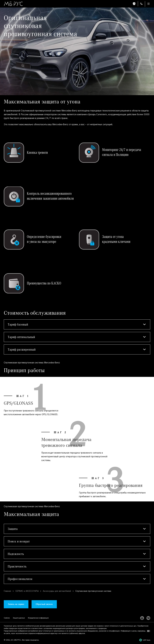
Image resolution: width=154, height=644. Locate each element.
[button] (77, 324)
